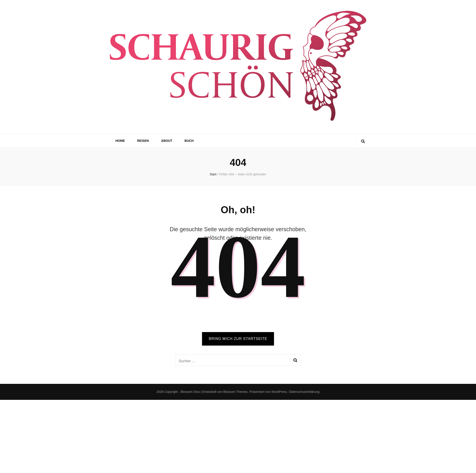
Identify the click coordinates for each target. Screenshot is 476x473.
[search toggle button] (363, 142)
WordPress (279, 392)
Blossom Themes (235, 392)
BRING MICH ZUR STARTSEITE (238, 339)
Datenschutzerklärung (304, 392)
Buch (189, 141)
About (167, 141)
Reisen (143, 141)
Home (120, 141)
